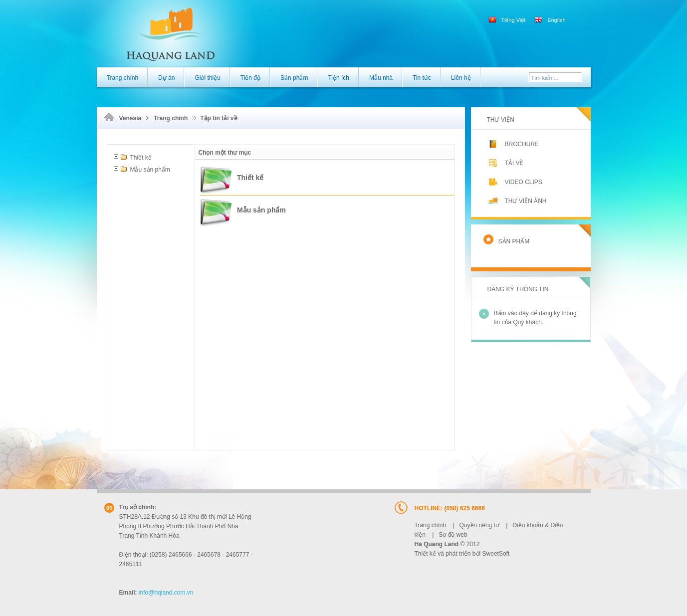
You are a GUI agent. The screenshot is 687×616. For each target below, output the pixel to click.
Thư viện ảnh (518, 201)
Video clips (516, 182)
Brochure (514, 144)
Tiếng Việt (508, 20)
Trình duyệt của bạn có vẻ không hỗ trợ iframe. (325, 315)
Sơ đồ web (453, 535)
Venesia (130, 118)
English (550, 20)
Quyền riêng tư (479, 525)
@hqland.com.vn (166, 593)
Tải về (506, 163)
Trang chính (171, 118)
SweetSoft (496, 554)
